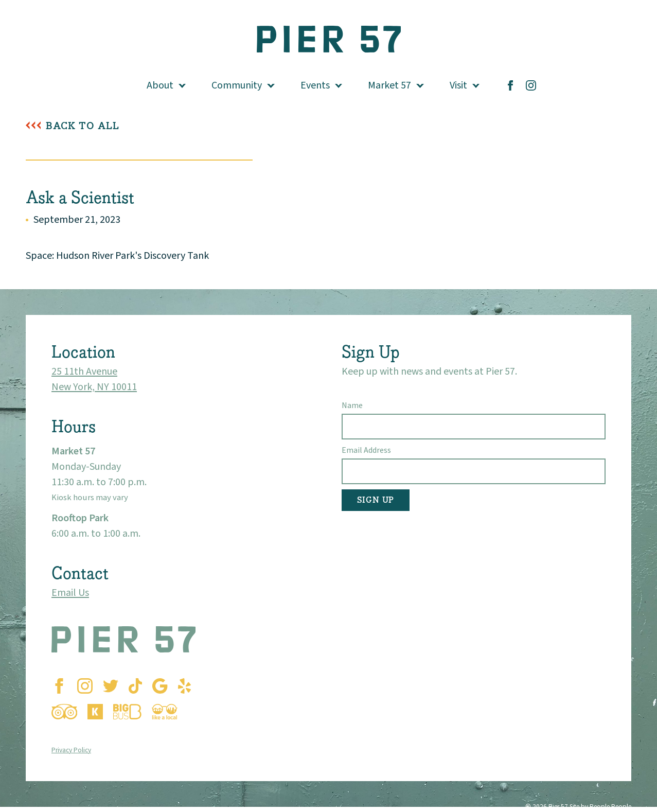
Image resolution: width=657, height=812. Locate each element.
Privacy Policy (71, 750)
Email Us (70, 593)
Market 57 (389, 85)
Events (315, 85)
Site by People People (600, 807)
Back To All (83, 126)
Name (352, 405)
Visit (458, 85)
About (160, 85)
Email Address (366, 450)
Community (237, 85)
